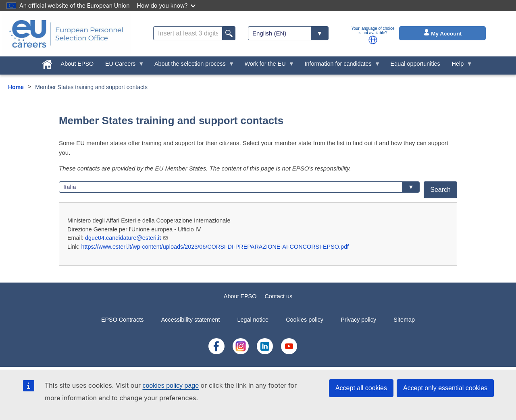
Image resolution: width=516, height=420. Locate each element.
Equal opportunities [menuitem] (415, 64)
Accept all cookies (361, 388)
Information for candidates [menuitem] (339, 66)
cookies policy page (171, 386)
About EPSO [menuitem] (77, 64)
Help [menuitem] (459, 66)
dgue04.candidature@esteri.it (127, 238)
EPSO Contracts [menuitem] (123, 320)
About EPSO (240, 296)
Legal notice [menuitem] (253, 320)
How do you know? (166, 5)
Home (16, 87)
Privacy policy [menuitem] (358, 320)
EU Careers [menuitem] (122, 66)
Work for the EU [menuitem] (266, 66)
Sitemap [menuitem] (404, 320)
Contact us (278, 296)
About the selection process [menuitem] (192, 66)
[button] (373, 40)
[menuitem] (47, 63)
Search (440, 190)
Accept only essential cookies (445, 388)
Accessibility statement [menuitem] (191, 320)
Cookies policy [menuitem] (305, 320)
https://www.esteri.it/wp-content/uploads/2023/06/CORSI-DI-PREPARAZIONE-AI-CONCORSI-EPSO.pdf (215, 247)
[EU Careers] (66, 34)
